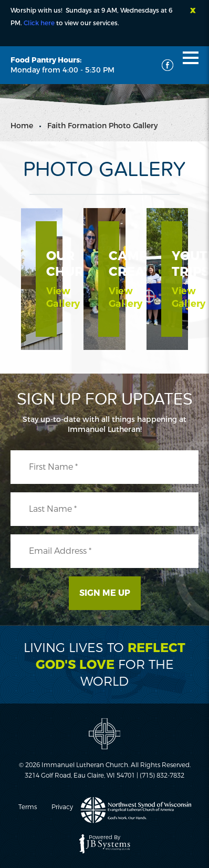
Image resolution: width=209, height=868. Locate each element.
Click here (39, 23)
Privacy (62, 807)
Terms (28, 807)
